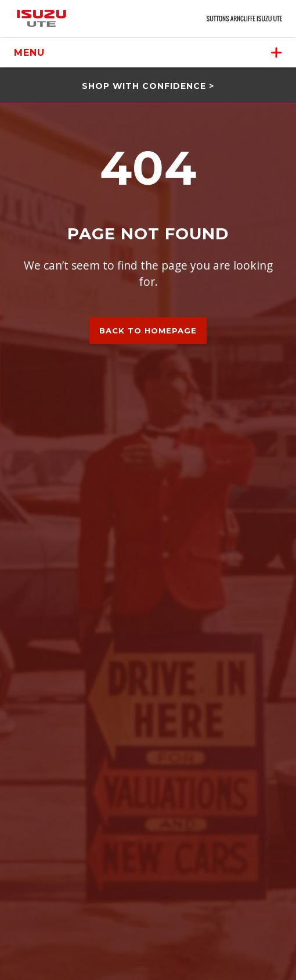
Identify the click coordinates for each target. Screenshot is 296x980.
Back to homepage (148, 331)
